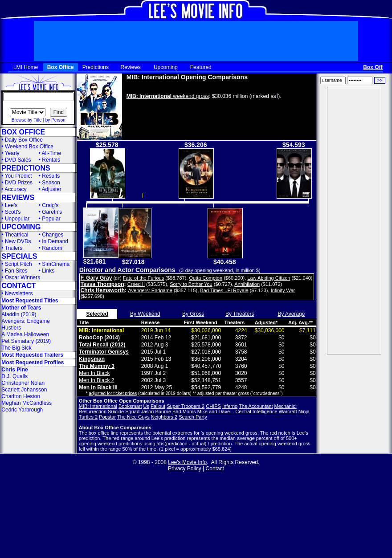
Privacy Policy (185, 468)
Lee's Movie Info (187, 462)
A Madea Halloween (25, 334)
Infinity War (283, 290)
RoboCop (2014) (99, 338)
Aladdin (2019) (19, 314)
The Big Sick (16, 348)
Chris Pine (14, 370)
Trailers (14, 248)
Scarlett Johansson (24, 390)
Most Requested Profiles (33, 362)
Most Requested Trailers (32, 355)
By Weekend (145, 314)
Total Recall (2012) (102, 345)
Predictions (96, 67)
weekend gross (168, 96)
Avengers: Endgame (26, 321)
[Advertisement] (354, 221)
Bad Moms (184, 411)
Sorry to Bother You (191, 284)
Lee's (11, 205)
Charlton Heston (21, 396)
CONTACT (18, 286)
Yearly (12, 153)
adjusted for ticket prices (113, 393)
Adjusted (265, 322)
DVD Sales (18, 160)
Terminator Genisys (104, 352)
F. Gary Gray (96, 278)
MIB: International (153, 77)
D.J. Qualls (14, 376)
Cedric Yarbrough (22, 410)
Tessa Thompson (102, 284)
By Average (291, 314)
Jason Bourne (156, 411)
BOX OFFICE (23, 132)
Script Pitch (18, 264)
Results (51, 176)
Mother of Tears (21, 308)
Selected (97, 314)
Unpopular (17, 219)
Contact (215, 468)
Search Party (193, 417)
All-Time (52, 153)
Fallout (158, 406)
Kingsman (92, 359)
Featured (201, 67)
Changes (53, 235)
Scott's (13, 212)
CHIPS (213, 406)
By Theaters (240, 314)
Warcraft (288, 411)
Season (51, 183)
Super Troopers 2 (186, 406)
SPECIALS (19, 256)
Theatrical (17, 235)
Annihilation (247, 284)
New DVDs (18, 241)
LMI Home (26, 67)
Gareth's (52, 212)
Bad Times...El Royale (224, 290)
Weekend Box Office (29, 147)
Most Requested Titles (30, 301)
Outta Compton (206, 278)
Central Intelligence (256, 411)
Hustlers (11, 328)
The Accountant (256, 406)
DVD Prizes (19, 183)
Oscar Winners (22, 277)
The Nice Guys (133, 417)
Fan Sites (16, 271)
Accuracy (15, 189)
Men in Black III (98, 387)
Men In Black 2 (96, 380)
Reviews (131, 67)
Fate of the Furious (143, 278)
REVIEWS (18, 198)
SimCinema (56, 264)
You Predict (18, 176)
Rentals (51, 160)
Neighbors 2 (164, 417)
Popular (51, 219)
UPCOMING (21, 227)
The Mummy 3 (97, 366)
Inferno (230, 406)
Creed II (136, 284)
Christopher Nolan (23, 383)
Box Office (61, 67)
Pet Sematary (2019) (26, 341)
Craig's (50, 205)
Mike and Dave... (216, 411)
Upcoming (166, 67)
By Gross (193, 314)
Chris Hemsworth (103, 290)
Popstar (107, 417)
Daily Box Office (24, 140)
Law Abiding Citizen (269, 278)
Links (48, 271)
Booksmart (130, 406)
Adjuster (52, 189)
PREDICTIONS (26, 168)
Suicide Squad (124, 411)
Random (52, 248)
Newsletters (19, 293)
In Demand (55, 241)
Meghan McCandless (27, 403)
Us (146, 406)
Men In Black (94, 373)
